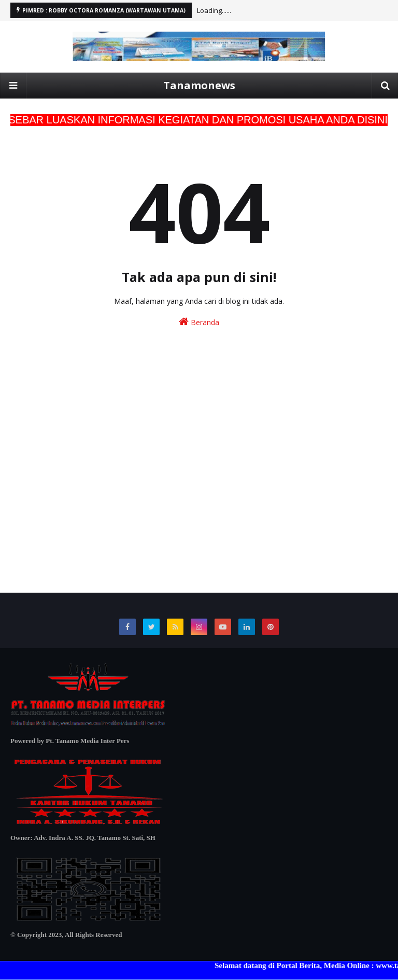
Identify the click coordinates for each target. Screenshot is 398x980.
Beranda (199, 322)
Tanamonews (199, 85)
